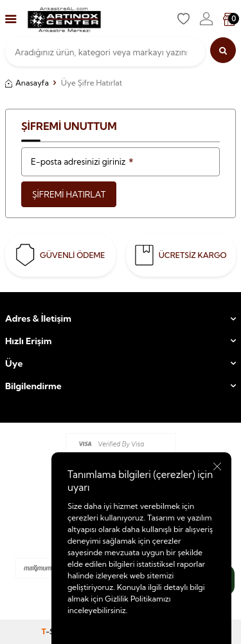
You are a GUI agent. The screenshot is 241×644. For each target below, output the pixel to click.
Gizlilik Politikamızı (138, 599)
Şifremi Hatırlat (69, 194)
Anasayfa (27, 83)
